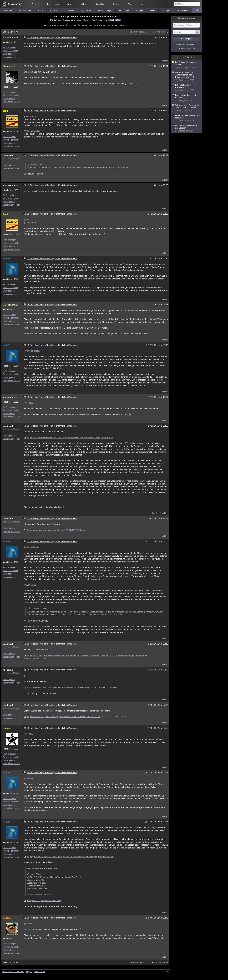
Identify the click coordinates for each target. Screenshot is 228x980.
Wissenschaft (25, 10)
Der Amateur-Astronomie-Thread (187, 65)
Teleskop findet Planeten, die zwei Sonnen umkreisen (187, 108)
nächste (162, 32)
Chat (116, 4)
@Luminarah (30, 223)
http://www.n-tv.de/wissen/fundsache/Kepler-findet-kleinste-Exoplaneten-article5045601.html (70, 437)
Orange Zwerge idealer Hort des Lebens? (187, 128)
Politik (40, 10)
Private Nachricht (10, 51)
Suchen (114, 25)
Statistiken (100, 4)
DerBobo (7, 918)
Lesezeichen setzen (12, 57)
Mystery (53, 10)
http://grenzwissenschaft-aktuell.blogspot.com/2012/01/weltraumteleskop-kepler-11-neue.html (71, 856)
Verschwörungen (105, 10)
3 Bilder (72, 25)
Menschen (8, 10)
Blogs (70, 4)
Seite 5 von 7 (10, 32)
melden (165, 61)
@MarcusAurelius (32, 131)
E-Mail (118, 20)
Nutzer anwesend (186, 18)
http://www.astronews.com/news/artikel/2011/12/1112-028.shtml (57, 530)
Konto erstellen (188, 49)
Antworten (101, 25)
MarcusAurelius (11, 38)
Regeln (29, 972)
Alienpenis (8, 670)
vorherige (137, 32)
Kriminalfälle (69, 10)
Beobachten (86, 25)
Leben (79, 20)
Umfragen (166, 10)
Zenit (5, 111)
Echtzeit (35, 4)
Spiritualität (86, 10)
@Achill (27, 220)
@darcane (29, 778)
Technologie (124, 10)
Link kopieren (9, 54)
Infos (125, 25)
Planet (94, 20)
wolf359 (7, 259)
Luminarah (8, 155)
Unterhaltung (183, 10)
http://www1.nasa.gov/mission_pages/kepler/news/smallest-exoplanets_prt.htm (64, 717)
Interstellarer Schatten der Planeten (187, 98)
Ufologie (140, 10)
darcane (7, 728)
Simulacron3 (9, 66)
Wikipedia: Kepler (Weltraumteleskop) (45, 901)
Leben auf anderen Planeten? (187, 88)
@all (26, 676)
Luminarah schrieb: (37, 608)
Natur (153, 10)
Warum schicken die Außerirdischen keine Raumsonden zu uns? (187, 76)
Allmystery (15, 4)
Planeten (87, 20)
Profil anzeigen (9, 47)
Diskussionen (53, 4)
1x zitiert (155, 513)
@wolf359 (28, 403)
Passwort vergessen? (186, 44)
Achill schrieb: (35, 164)
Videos (84, 4)
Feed (112, 20)
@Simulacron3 (31, 116)
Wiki (129, 4)
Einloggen (188, 39)
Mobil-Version (39, 972)
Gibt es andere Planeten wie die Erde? (187, 118)
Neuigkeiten (145, 4)
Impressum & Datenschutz (13, 972)
